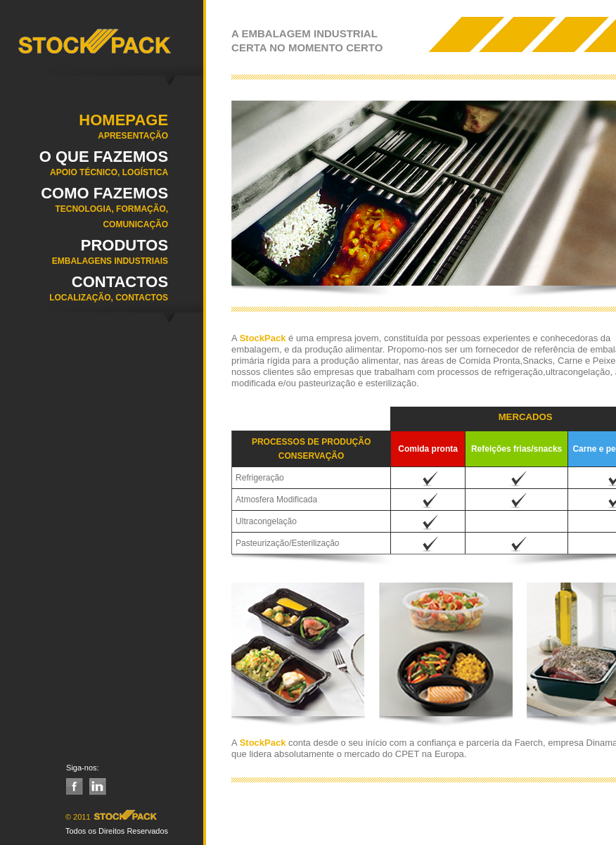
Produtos (84, 256)
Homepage (84, 131)
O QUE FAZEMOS (84, 167)
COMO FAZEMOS (84, 212)
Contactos (84, 293)
